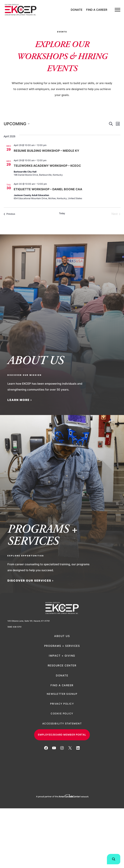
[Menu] (118, 10)
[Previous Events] (9, 214)
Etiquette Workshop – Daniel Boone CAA (48, 189)
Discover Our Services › (31, 581)
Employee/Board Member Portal (62, 735)
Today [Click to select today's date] (62, 213)
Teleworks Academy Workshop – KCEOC (47, 166)
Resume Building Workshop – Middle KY (46, 151)
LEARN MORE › (20, 400)
